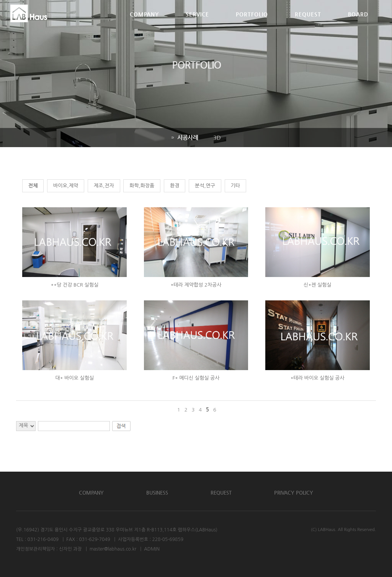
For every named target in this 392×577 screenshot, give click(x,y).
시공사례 (184, 137)
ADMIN (152, 549)
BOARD (358, 24)
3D (216, 137)
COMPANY (144, 24)
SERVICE (197, 24)
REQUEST (308, 24)
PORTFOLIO (252, 24)
